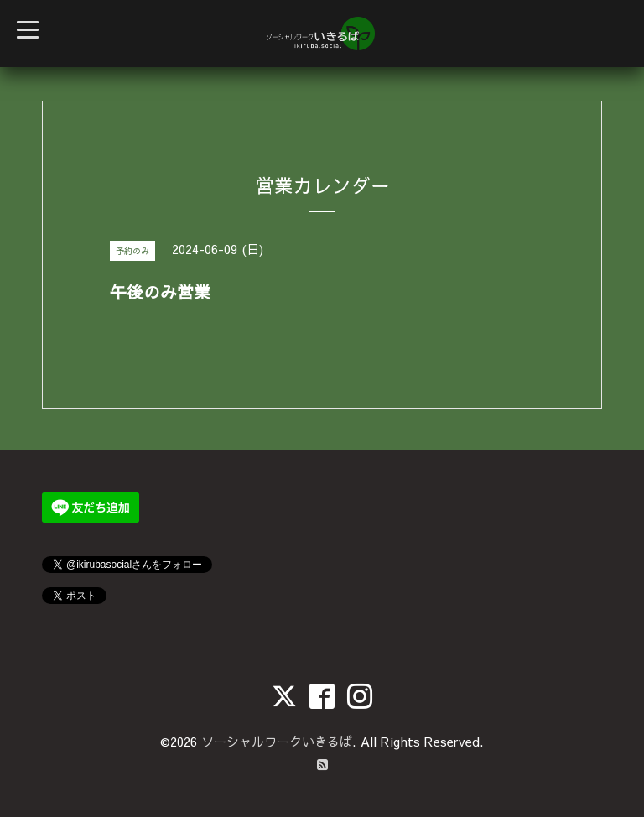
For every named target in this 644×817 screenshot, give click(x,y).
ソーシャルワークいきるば (277, 741)
